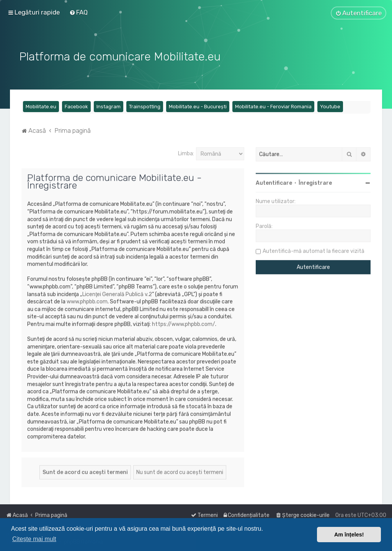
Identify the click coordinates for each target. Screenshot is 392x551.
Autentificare (274, 182)
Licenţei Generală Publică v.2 (117, 293)
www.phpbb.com (87, 301)
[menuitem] (78, 12)
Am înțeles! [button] (349, 535)
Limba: (186, 152)
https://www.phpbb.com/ (184, 323)
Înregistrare (315, 182)
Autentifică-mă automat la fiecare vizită (314, 250)
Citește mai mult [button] (34, 539)
